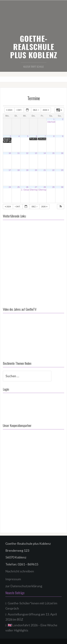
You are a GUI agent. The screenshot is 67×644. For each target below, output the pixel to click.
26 (27, 187)
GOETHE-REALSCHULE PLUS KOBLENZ (34, 47)
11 (19, 153)
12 (27, 153)
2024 (10, 110)
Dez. (36, 110)
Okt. (19, 110)
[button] (61, 207)
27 (36, 187)
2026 (46, 110)
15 (53, 153)
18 (19, 170)
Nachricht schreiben (20, 571)
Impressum (13, 579)
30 (62, 187)
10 (10, 153)
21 (45, 170)
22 (53, 170)
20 (36, 170)
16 (62, 153)
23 (62, 170)
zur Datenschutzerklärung (24, 586)
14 (45, 153)
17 (10, 170)
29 (53, 187)
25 (19, 187)
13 (36, 153)
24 (10, 187)
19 (27, 170)
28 (45, 187)
